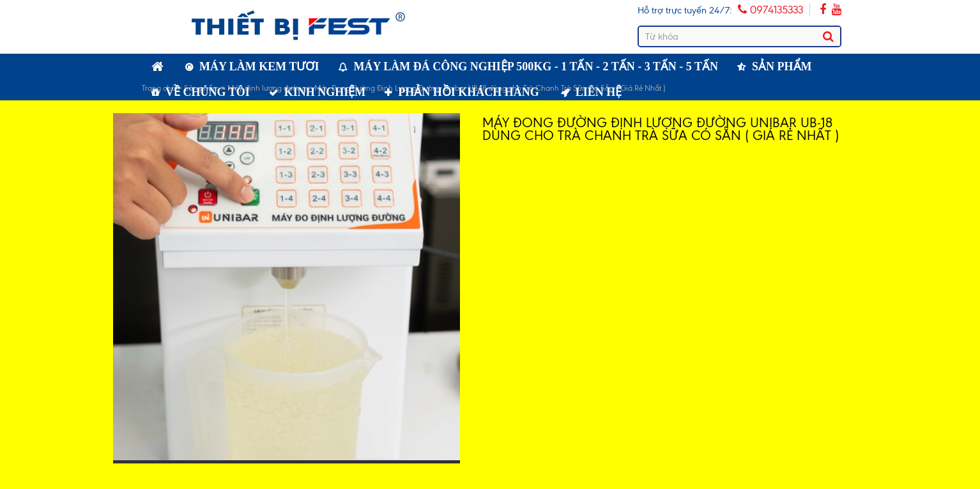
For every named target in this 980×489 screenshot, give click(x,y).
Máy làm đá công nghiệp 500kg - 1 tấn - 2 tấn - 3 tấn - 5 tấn (536, 66)
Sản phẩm (782, 66)
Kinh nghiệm (325, 92)
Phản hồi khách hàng (469, 92)
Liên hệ (599, 92)
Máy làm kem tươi (259, 66)
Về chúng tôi (208, 92)
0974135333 (770, 10)
